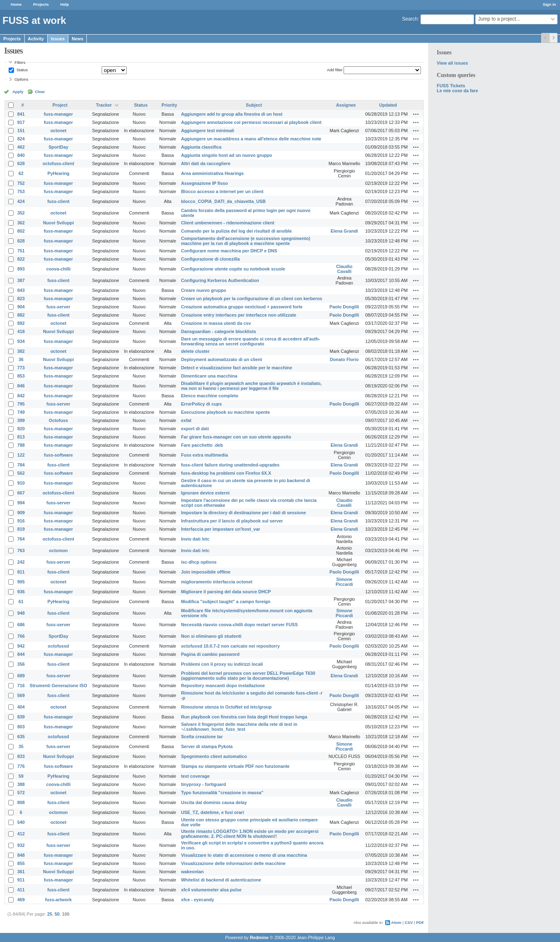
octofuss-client (59, 163)
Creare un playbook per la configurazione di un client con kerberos (252, 298)
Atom (396, 922)
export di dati (195, 429)
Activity (36, 39)
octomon (58, 550)
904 (21, 307)
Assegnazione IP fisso (204, 183)
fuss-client (58, 201)
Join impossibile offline (206, 572)
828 (21, 241)
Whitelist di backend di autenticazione (221, 880)
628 (21, 163)
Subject (254, 105)
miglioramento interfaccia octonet (217, 582)
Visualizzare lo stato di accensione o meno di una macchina (244, 855)
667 (21, 493)
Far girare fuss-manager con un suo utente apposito (236, 437)
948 (21, 613)
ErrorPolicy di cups (201, 404)
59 (21, 776)
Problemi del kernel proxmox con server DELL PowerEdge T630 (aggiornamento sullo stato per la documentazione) (248, 676)
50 (57, 914)
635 (21, 737)
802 (21, 231)
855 (21, 863)
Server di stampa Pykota (207, 746)
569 (21, 695)
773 (21, 368)
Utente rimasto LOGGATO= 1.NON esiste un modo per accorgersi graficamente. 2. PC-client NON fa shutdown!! (250, 834)
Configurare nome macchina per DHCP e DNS (229, 251)
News (77, 39)
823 (21, 298)
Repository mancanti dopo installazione (223, 686)
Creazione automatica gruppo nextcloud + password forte (242, 307)
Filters (20, 62)
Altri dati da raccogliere (206, 163)
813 (21, 437)
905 (21, 582)
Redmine (259, 937)
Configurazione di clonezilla (210, 259)
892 (21, 323)
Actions (416, 114)
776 (21, 766)
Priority (170, 105)
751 (21, 251)
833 (21, 756)
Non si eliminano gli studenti (211, 636)
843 (21, 290)
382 (21, 351)
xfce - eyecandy (198, 900)
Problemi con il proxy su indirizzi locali (222, 664)
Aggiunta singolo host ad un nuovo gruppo (227, 155)
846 (21, 386)
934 (21, 341)
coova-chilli (58, 269)
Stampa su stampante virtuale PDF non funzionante (235, 766)
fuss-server (58, 307)
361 (21, 872)
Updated (388, 105)
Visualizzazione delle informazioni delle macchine (233, 863)
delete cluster (195, 351)
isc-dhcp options (199, 562)
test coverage (195, 776)
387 (21, 280)
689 (21, 676)
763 (21, 550)
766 (21, 636)
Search (410, 19)
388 (21, 784)
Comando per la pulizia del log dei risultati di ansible (236, 231)
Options (21, 79)
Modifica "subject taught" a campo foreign (226, 602)
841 (21, 114)
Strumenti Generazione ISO (58, 686)
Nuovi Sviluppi (58, 223)
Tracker (104, 105)
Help (65, 4)
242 (21, 562)
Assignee (346, 105)
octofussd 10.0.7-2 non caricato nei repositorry (230, 646)
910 (21, 483)
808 (21, 802)
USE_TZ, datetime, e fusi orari (213, 812)
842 (21, 396)
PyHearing (58, 173)
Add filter (335, 70)
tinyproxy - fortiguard (203, 784)
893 (21, 269)
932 (21, 845)
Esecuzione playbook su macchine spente (225, 412)
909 (21, 513)
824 (21, 139)
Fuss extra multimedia (204, 455)
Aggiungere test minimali (208, 131)
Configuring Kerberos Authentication (220, 280)
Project (60, 105)
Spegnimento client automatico (214, 756)
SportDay (58, 147)
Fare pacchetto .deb (202, 445)
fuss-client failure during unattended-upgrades (230, 465)
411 (21, 890)
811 (21, 572)
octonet (58, 131)
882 (21, 315)
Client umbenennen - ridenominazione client (228, 223)
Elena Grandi (345, 231)
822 (21, 259)
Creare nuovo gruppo (204, 290)
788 (21, 445)
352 (21, 213)
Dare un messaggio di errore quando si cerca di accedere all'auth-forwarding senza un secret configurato (251, 341)
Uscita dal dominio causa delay (214, 802)
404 (21, 707)
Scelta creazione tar (202, 737)
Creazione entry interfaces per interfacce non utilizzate (239, 315)
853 (21, 376)
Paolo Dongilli (344, 307)
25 (50, 914)
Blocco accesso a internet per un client (222, 191)
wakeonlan (192, 872)
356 (21, 664)
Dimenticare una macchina (209, 376)
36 (21, 359)
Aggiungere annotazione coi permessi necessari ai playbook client (251, 122)
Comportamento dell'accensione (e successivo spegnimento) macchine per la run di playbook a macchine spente (246, 241)
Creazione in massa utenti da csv (216, 323)
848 (21, 855)
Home (16, 4)
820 (21, 429)
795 (21, 404)
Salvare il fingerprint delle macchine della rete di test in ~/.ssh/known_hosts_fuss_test (239, 727)
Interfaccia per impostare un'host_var (221, 529)
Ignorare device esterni (205, 493)
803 (21, 727)
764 (21, 539)
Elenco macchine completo (210, 396)
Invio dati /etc (195, 539)
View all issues (453, 63)
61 (21, 602)
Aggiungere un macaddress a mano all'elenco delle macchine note (251, 139)
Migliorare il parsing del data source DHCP (226, 592)
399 (21, 420)
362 (21, 223)
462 (21, 147)
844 (21, 654)
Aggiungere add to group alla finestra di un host (232, 114)
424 (21, 201)
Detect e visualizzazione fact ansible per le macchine (237, 368)
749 (21, 412)
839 (21, 717)
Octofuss (59, 420)
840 (21, 155)
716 (21, 686)
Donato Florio (344, 359)
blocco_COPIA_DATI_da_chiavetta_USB (223, 201)
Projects (41, 4)
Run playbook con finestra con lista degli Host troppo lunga (244, 717)
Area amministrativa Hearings (212, 173)
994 (21, 503)
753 (21, 191)
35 (21, 746)
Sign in (549, 4)
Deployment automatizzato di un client (222, 359)
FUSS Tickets (451, 86)
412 (21, 834)
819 (21, 529)
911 (21, 880)
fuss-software (58, 455)
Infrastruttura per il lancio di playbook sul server (232, 521)
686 (21, 625)
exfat (186, 420)
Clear (40, 92)
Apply (18, 92)
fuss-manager (59, 114)
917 (21, 122)
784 (21, 465)
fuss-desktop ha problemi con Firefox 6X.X (226, 473)
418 (21, 331)
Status (21, 70)
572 (21, 793)
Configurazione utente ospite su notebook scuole (233, 269)
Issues (58, 39)
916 (21, 521)
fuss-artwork (59, 900)
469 (21, 900)
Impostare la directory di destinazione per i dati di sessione (244, 513)
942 (21, 646)
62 (21, 173)
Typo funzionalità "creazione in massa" (222, 793)
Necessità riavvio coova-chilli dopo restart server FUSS (239, 625)
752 (21, 183)
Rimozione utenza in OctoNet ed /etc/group (226, 707)
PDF (420, 922)
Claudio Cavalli (344, 269)
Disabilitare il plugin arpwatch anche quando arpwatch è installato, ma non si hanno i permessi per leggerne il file (251, 386)
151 (21, 131)
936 (21, 592)
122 (21, 455)
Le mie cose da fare (458, 91)
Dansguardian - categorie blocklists (218, 331)
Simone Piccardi (344, 582)
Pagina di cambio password (210, 654)
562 (21, 473)
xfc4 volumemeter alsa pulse (211, 890)
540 (21, 822)
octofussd (58, 646)
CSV (409, 922)
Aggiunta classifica (201, 147)
